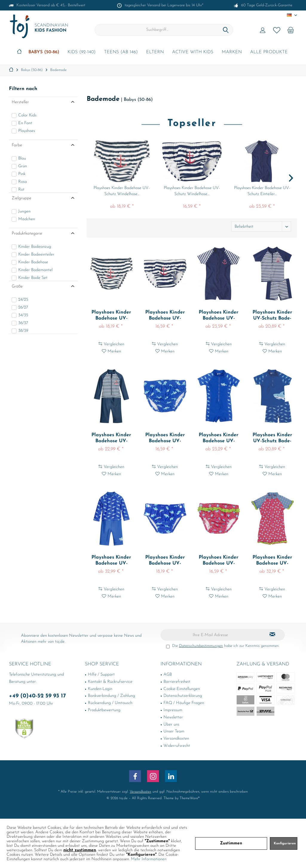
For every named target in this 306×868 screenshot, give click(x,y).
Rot (21, 190)
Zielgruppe (22, 198)
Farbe (17, 145)
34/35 (23, 315)
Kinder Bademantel (35, 270)
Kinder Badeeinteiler (36, 254)
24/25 (23, 300)
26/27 (23, 307)
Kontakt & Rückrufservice (110, 682)
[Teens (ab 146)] (121, 53)
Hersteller (20, 102)
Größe (17, 286)
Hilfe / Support (101, 675)
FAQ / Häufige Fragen (184, 703)
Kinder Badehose (33, 262)
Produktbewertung (104, 710)
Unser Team (174, 731)
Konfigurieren (285, 844)
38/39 (23, 331)
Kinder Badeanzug (35, 247)
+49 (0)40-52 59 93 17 (38, 696)
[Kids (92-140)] (82, 53)
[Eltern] (155, 53)
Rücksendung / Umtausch (110, 703)
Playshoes (27, 131)
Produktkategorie (27, 234)
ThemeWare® (190, 798)
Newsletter (173, 717)
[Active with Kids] (193, 53)
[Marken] (232, 53)
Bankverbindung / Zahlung (111, 696)
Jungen (24, 211)
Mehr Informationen (149, 859)
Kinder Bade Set (33, 278)
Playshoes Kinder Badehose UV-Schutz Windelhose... (122, 191)
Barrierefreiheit (177, 682)
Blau (22, 158)
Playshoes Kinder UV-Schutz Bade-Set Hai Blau (272, 438)
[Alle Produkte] (269, 53)
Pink (22, 174)
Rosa (23, 182)
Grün (23, 166)
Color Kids (27, 115)
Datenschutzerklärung (183, 696)
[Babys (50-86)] (44, 53)
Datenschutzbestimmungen (201, 646)
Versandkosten (176, 739)
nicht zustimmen (80, 850)
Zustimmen (231, 843)
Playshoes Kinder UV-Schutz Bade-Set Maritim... (272, 316)
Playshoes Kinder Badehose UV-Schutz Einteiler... (262, 191)
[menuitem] (291, 30)
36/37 (23, 323)
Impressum (173, 710)
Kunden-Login (100, 689)
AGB (168, 675)
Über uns (171, 725)
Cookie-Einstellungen (182, 689)
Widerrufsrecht (177, 746)
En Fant (25, 123)
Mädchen (27, 219)
